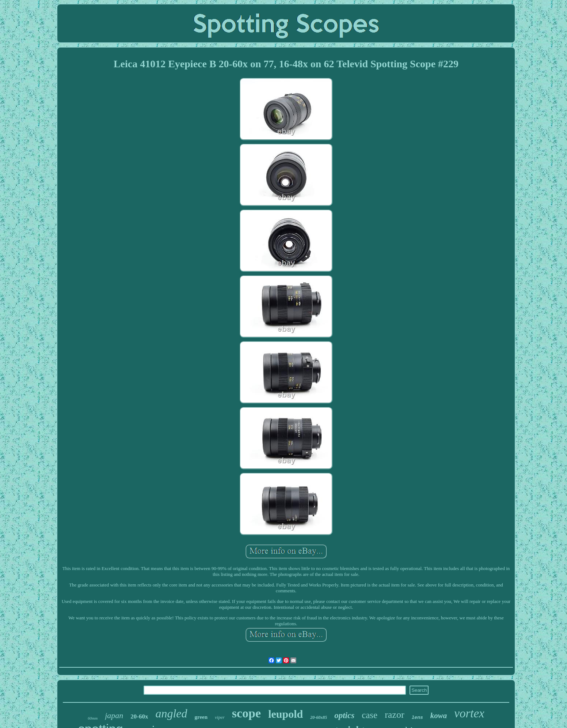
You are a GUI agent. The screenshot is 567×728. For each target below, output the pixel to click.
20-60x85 (319, 717)
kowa (439, 716)
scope (246, 713)
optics (344, 715)
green (201, 717)
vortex (469, 713)
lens (417, 718)
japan (114, 715)
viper (220, 717)
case (370, 715)
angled (171, 713)
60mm (93, 718)
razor (394, 715)
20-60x (139, 716)
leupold (286, 714)
